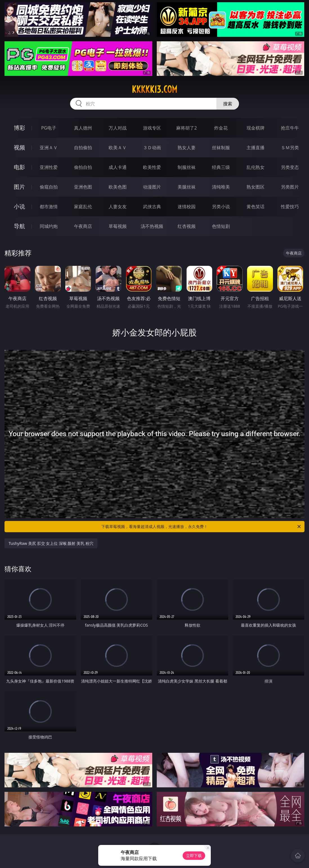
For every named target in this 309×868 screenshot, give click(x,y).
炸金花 (221, 128)
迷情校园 (187, 207)
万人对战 (118, 128)
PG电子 (49, 128)
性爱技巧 (290, 207)
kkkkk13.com (154, 89)
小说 (19, 206)
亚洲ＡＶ (49, 148)
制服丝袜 (187, 167)
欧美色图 (118, 187)
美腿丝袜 (187, 187)
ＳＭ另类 (290, 148)
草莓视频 (118, 226)
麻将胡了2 (186, 128)
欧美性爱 (152, 167)
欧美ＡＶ (118, 148)
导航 (19, 226)
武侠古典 (152, 207)
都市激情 (49, 207)
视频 (19, 147)
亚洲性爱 (49, 167)
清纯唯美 (221, 187)
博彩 (19, 128)
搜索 (228, 104)
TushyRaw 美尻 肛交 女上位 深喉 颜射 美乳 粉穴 (51, 543)
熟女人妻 (187, 148)
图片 (19, 187)
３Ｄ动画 (152, 148)
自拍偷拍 (83, 148)
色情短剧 (221, 226)
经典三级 (221, 167)
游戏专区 (152, 128)
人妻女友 (118, 207)
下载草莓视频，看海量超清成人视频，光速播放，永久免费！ (201, 527)
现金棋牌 (256, 128)
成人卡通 (118, 167)
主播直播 (256, 148)
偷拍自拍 (83, 167)
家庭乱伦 (83, 207)
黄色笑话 (256, 207)
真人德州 (83, 128)
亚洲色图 (83, 187)
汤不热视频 (152, 226)
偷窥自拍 (49, 187)
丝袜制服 (221, 148)
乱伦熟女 (256, 167)
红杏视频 (187, 226)
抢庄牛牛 (290, 128)
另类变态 (290, 167)
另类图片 (290, 187)
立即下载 (194, 855)
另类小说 (221, 207)
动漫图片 (152, 187)
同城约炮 (49, 226)
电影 (19, 167)
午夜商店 (83, 226)
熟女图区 (256, 187)
